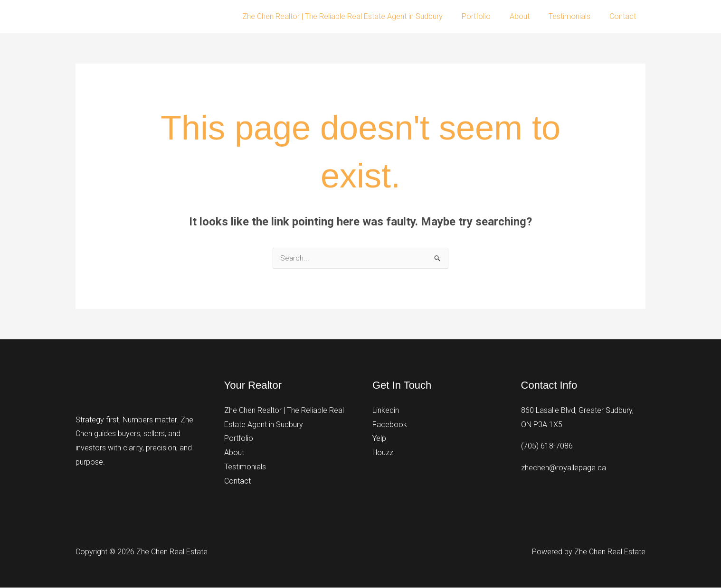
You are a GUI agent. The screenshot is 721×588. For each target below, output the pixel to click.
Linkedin (386, 411)
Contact (625, 16)
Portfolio (489, 16)
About (529, 16)
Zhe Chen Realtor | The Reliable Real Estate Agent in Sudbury (360, 16)
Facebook (390, 425)
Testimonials (575, 16)
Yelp (379, 439)
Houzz (383, 453)
